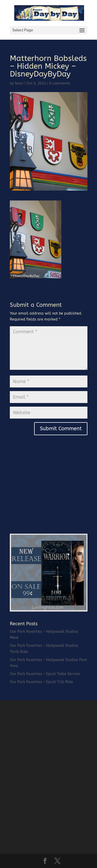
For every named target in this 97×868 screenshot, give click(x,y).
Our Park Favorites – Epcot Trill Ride (41, 682)
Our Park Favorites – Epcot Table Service (45, 674)
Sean (19, 83)
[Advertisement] (49, 491)
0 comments (60, 83)
